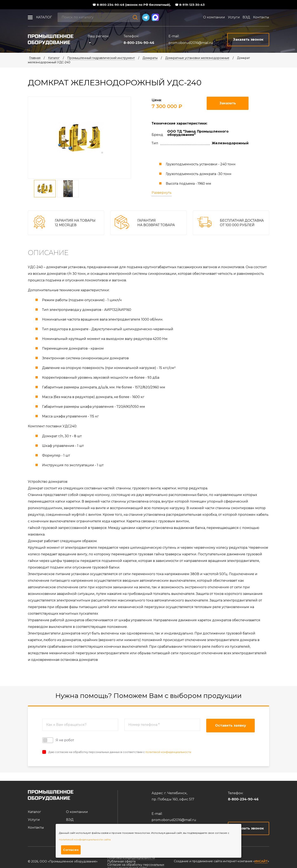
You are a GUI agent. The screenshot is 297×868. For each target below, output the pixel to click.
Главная (35, 58)
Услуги (234, 17)
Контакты (261, 17)
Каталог (44, 17)
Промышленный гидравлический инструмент (101, 58)
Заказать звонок (249, 828)
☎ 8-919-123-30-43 (190, 5)
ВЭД (246, 17)
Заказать (228, 103)
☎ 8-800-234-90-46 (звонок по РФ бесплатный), (132, 5)
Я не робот (58, 740)
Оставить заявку (231, 725)
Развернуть (162, 193)
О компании (214, 17)
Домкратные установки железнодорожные (197, 58)
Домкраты (150, 58)
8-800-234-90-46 (139, 43)
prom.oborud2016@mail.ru (191, 43)
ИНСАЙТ (261, 861)
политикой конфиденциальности (168, 752)
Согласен (71, 850)
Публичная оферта (121, 861)
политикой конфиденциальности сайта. (85, 839)
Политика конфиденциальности (131, 858)
